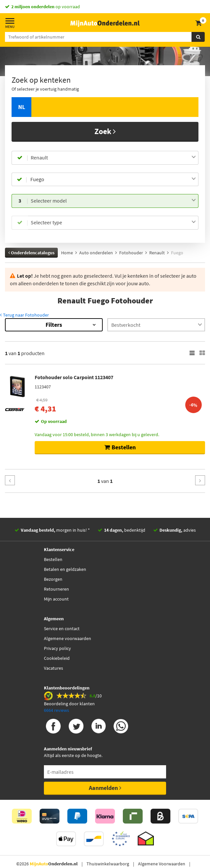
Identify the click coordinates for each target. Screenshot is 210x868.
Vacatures (53, 668)
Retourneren (56, 589)
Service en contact (62, 629)
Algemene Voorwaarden (162, 864)
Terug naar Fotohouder (24, 315)
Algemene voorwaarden (68, 638)
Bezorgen (53, 579)
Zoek (105, 131)
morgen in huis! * (55, 530)
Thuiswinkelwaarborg (108, 864)
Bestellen (53, 559)
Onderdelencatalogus (31, 253)
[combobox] (113, 158)
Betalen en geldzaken (65, 569)
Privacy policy (57, 648)
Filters (54, 325)
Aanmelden (105, 788)
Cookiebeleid (57, 658)
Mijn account (56, 599)
